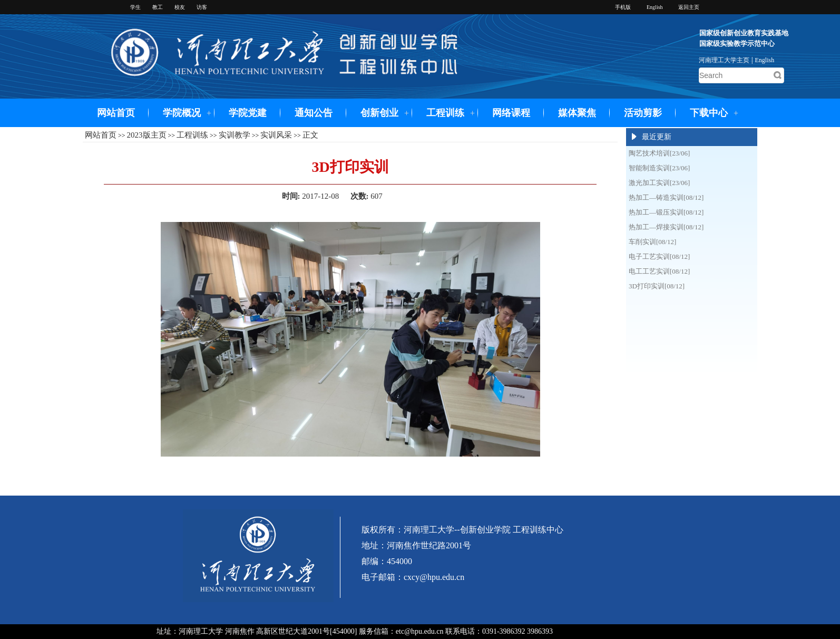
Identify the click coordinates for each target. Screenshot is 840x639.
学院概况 (182, 113)
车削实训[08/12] (652, 242)
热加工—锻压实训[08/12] (666, 212)
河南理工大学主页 (724, 60)
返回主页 (689, 7)
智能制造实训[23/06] (659, 168)
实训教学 (235, 135)
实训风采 (276, 135)
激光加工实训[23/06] (659, 183)
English (765, 60)
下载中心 (709, 113)
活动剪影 (643, 113)
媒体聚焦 (577, 113)
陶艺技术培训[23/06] (659, 153)
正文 (310, 135)
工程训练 (445, 113)
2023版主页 (147, 135)
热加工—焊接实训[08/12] (666, 227)
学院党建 (248, 113)
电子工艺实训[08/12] (659, 256)
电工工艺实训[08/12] (659, 271)
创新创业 (379, 113)
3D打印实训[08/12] (657, 286)
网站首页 (116, 113)
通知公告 (314, 113)
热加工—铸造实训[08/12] (666, 197)
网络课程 (511, 113)
